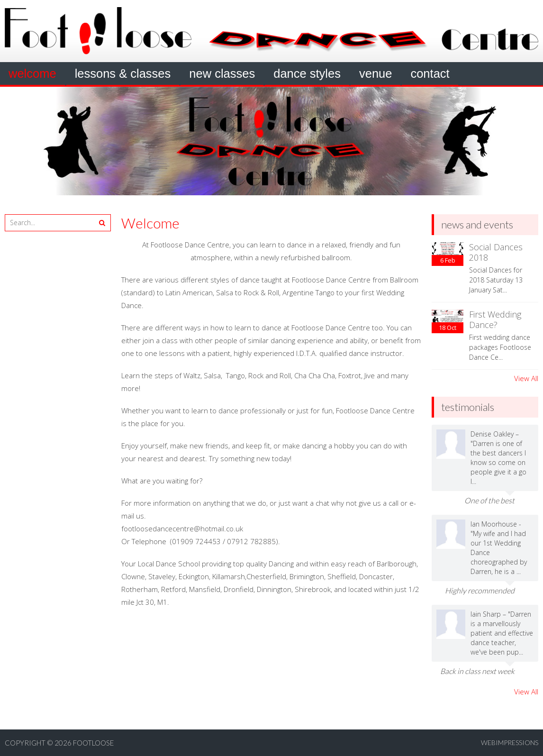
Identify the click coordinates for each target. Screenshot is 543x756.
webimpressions (510, 742)
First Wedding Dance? (495, 319)
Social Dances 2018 (496, 252)
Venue (376, 73)
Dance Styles (307, 73)
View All (526, 378)
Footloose (93, 743)
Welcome (32, 73)
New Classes (222, 73)
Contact (430, 73)
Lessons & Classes (123, 73)
